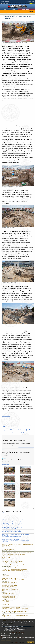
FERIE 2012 (4, 577)
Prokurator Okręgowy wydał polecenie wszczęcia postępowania (14, 569)
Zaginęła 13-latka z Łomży (7, 538)
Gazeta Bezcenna (5, 543)
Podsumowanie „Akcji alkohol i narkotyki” (10, 578)
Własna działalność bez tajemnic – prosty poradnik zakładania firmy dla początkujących (16, 541)
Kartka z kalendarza (26, 9)
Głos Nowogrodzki (5, 581)
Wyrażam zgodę (31, 642)
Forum (4, 9)
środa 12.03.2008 (5, 600)
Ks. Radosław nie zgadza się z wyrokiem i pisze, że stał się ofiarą (14, 520)
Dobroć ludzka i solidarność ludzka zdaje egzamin (12, 607)
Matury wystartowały (6, 548)
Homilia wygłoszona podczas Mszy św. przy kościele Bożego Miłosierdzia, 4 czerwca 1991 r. (16, 617)
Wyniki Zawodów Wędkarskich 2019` (9, 584)
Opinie (3, 559)
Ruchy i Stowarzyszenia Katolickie (8, 613)
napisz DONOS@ (32, 3)
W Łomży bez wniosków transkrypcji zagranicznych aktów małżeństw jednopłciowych (15, 535)
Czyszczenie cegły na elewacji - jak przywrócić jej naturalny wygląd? (15, 525)
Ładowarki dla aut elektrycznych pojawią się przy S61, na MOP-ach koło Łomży (17, 556)
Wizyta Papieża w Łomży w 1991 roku (9, 614)
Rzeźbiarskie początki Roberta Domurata (10, 589)
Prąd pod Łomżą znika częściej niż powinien (10, 539)
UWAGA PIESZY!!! (6, 576)
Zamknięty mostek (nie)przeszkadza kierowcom (11, 537)
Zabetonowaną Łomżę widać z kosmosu (10, 547)
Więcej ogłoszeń (6, 464)
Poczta (13, 9)
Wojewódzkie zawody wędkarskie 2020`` (10, 583)
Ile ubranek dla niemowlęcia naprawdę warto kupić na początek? (14, 533)
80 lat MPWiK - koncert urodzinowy (9, 610)
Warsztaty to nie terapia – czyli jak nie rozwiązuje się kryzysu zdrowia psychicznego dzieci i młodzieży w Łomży (15, 565)
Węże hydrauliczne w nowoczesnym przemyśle (11, 526)
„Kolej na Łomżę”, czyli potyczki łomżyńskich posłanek (12, 561)
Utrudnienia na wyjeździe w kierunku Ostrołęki (11, 530)
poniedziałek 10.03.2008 (7, 603)
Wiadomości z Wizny (6, 588)
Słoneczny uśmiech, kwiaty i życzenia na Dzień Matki (12, 531)
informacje (9, 14)
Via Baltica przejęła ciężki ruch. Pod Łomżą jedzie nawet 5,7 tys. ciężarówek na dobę (17, 553)
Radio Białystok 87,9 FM (6, 566)
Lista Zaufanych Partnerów (6, 640)
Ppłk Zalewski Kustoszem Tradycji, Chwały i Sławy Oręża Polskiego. (15, 609)
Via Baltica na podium (6, 557)
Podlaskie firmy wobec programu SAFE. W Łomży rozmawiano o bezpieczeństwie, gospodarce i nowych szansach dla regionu (14, 522)
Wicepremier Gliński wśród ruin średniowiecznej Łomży (16, 430)
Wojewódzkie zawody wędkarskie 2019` (10, 585)
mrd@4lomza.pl (6, 416)
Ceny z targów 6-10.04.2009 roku (8, 594)
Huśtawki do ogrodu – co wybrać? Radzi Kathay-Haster (12, 523)
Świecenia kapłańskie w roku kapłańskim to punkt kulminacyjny (14, 611)
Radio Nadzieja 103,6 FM (6, 606)
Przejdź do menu (30, 1)
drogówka (4, 574)
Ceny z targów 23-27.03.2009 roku (9, 596)
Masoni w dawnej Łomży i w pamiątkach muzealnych (12, 527)
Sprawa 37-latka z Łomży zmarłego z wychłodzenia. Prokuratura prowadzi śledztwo (16, 572)
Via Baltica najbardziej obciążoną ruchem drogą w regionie (14, 554)
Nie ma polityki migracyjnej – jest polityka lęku (11, 563)
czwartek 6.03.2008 (6, 604)
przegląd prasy (5, 599)
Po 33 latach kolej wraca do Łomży (9, 549)
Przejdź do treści (5, 1)
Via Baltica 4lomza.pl (6, 551)
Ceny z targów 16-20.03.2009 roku (9, 598)
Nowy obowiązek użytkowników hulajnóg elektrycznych (13, 529)
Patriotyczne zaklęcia (6, 560)
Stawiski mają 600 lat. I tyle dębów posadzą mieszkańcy (13, 571)
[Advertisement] (18, 113)
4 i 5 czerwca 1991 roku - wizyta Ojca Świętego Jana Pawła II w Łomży (15, 615)
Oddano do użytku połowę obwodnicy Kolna (11, 568)
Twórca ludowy (5, 591)
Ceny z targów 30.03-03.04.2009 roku (9, 595)
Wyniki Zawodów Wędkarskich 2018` (9, 587)
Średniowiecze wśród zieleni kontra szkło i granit (14, 433)
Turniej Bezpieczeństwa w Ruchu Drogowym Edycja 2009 (13, 580)
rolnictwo (4, 592)
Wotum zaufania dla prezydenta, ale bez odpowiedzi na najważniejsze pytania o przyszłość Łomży (17, 545)
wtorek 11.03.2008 (6, 602)
